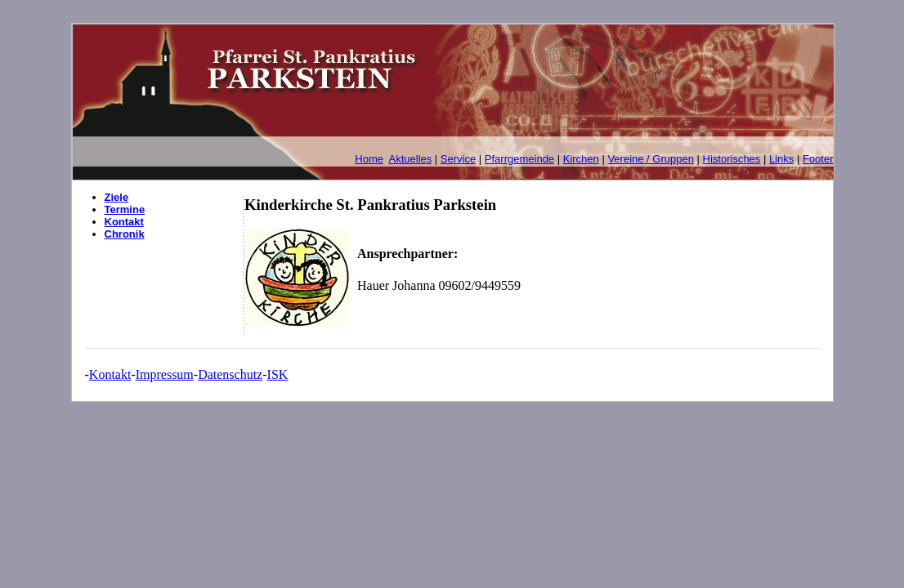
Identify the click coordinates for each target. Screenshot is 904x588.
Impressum (165, 374)
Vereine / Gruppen (651, 159)
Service (458, 159)
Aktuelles (411, 159)
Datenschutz (230, 374)
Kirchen (581, 159)
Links (781, 159)
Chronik (125, 234)
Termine (125, 209)
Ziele (117, 197)
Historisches (732, 159)
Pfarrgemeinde (519, 159)
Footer (818, 159)
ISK (278, 374)
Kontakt (124, 222)
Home (369, 159)
